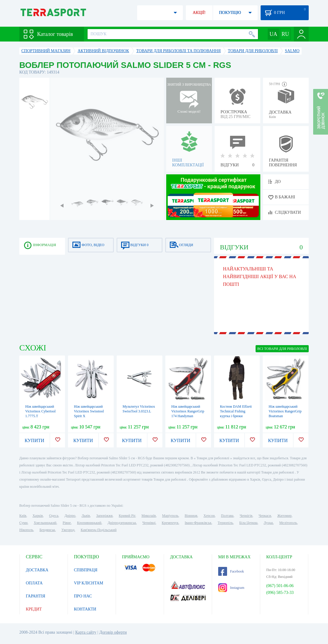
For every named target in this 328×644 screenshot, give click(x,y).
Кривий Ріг (127, 516)
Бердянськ (47, 530)
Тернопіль (225, 523)
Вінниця (191, 516)
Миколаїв (149, 516)
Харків (38, 516)
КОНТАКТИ (85, 609)
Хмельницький (45, 523)
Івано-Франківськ (198, 523)
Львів (86, 516)
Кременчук (170, 523)
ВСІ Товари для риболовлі (282, 349)
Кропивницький (89, 523)
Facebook (231, 571)
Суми (23, 523)
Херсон (209, 516)
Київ (23, 516)
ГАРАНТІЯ (35, 596)
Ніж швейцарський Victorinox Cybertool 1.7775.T (40, 411)
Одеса (54, 516)
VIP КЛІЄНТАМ (89, 583)
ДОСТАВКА (37, 570)
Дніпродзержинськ (122, 523)
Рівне (67, 523)
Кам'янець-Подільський (99, 530)
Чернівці (149, 523)
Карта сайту (86, 632)
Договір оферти (113, 632)
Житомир (284, 516)
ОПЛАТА (34, 583)
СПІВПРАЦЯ (86, 570)
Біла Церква (248, 523)
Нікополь (26, 530)
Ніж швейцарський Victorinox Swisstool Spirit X (89, 411)
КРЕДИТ (34, 609)
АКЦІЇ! (199, 13)
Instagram (231, 588)
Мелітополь (288, 523)
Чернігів (246, 516)
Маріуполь (170, 516)
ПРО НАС (83, 596)
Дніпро (70, 516)
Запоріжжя (104, 516)
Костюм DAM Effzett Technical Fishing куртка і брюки (236, 411)
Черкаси (265, 516)
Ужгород (68, 530)
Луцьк (268, 523)
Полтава (227, 516)
